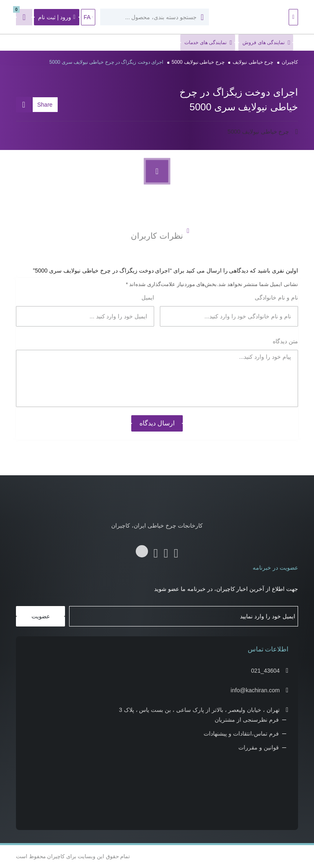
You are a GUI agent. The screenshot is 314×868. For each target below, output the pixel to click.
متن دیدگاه (285, 341)
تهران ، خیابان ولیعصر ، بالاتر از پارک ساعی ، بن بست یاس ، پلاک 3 (199, 710)
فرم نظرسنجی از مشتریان (247, 720)
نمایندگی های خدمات (208, 43)
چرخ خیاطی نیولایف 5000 (198, 62)
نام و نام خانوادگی (276, 298)
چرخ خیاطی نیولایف (253, 62)
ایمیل (147, 298)
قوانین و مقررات (259, 747)
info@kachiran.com (255, 690)
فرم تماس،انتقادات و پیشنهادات (241, 734)
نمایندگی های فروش (266, 43)
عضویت (41, 616)
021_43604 (265, 671)
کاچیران (290, 62)
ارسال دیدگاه (157, 423)
